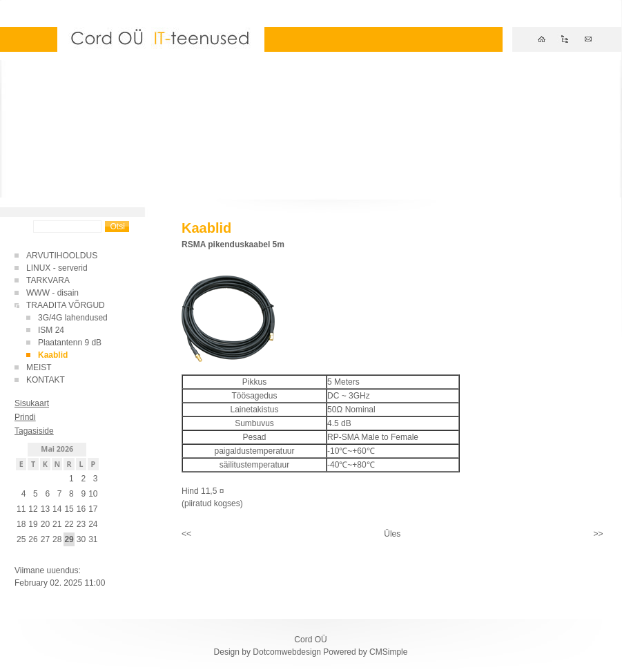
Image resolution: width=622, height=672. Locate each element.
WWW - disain (52, 293)
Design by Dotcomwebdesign (268, 652)
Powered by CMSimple (365, 652)
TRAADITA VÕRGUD (66, 305)
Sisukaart (32, 403)
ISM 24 (51, 330)
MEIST (39, 367)
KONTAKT (46, 380)
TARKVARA (48, 280)
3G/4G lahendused (73, 318)
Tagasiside (34, 431)
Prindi (25, 417)
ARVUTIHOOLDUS (62, 256)
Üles (392, 534)
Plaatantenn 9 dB (70, 343)
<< (186, 534)
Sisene (27, 557)
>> (598, 534)
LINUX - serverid (57, 268)
